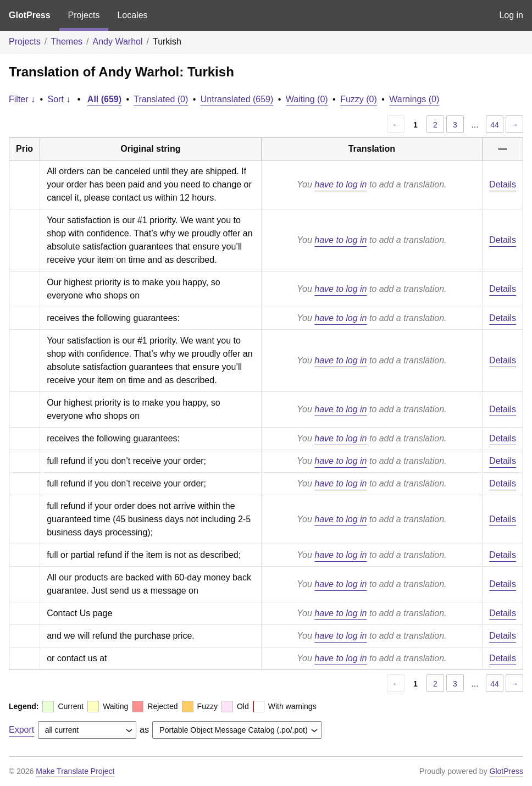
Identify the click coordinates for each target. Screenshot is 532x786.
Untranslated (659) (237, 99)
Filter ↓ (22, 99)
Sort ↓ (59, 99)
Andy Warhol (118, 41)
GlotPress (30, 15)
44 (495, 125)
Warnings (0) (414, 99)
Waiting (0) (307, 99)
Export (21, 730)
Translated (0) (161, 99)
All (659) (104, 99)
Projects (84, 15)
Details (503, 184)
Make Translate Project (75, 771)
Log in (511, 15)
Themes (66, 41)
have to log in (340, 184)
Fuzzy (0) (359, 99)
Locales (132, 15)
